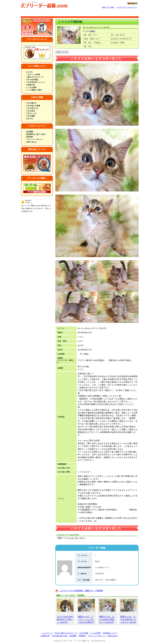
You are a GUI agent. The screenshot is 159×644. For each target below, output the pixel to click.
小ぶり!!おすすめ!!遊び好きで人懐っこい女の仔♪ (65, 611)
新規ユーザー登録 (108, 7)
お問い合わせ (31, 142)
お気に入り (62, 52)
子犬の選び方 (31, 103)
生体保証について (110, 633)
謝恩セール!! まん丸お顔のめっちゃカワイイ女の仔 (129, 611)
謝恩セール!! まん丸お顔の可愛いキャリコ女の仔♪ (108, 611)
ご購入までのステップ (35, 77)
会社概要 (30, 132)
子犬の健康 (30, 116)
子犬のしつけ (31, 113)
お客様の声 (30, 85)
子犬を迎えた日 (32, 108)
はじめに (30, 72)
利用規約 (30, 137)
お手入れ (30, 119)
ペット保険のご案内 (34, 90)
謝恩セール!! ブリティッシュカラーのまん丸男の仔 (86, 611)
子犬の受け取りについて (36, 82)
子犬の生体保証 (32, 80)
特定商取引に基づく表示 (36, 134)
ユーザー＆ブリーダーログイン (127, 7)
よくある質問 (31, 88)
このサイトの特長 (33, 75)
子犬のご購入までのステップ (66, 633)
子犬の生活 (30, 111)
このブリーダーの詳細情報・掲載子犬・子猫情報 (81, 591)
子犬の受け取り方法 (60, 636)
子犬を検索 (84, 633)
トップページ (47, 633)
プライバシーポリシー (35, 139)
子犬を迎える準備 (33, 106)
